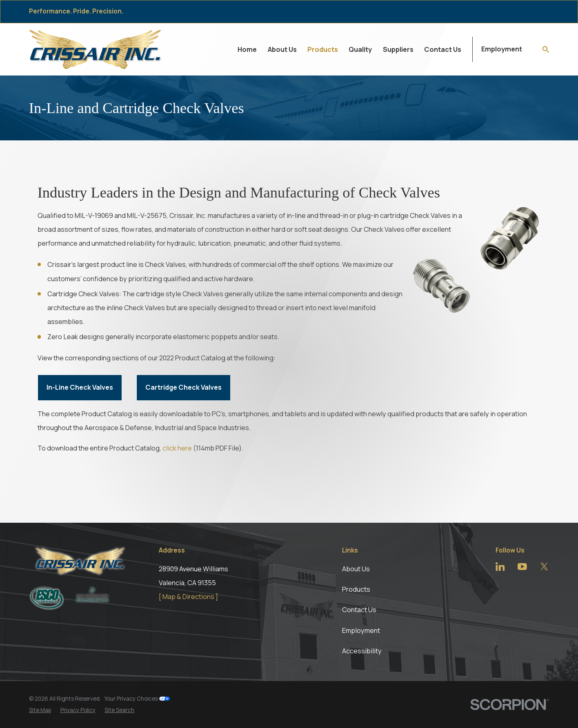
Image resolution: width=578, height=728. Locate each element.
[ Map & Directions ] (188, 597)
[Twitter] (544, 567)
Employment (502, 49)
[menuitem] (40, 710)
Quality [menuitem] (360, 49)
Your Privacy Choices (137, 699)
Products (356, 589)
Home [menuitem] (247, 49)
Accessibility (362, 651)
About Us (356, 569)
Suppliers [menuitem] (398, 49)
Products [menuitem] (323, 49)
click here (177, 448)
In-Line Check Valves (80, 387)
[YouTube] (522, 567)
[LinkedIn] (500, 567)
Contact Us (359, 610)
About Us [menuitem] (282, 49)
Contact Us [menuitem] (443, 49)
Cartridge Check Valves (183, 387)
